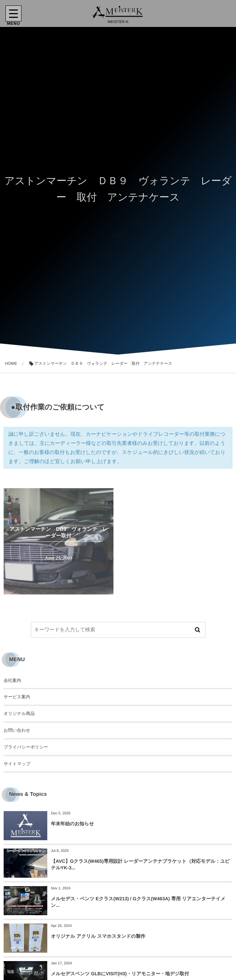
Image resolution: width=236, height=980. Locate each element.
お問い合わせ (17, 730)
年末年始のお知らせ (72, 824)
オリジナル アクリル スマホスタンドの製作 (98, 936)
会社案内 (12, 680)
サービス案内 (17, 697)
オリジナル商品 (19, 714)
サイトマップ (17, 764)
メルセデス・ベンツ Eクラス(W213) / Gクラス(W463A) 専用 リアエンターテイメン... (138, 902)
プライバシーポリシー (26, 747)
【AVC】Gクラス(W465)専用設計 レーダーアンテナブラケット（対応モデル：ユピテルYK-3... (140, 864)
